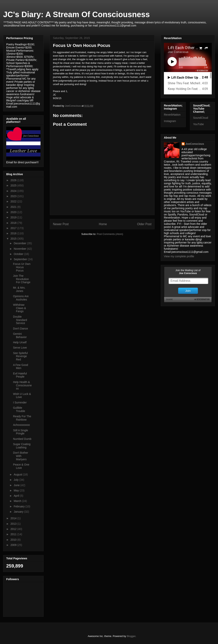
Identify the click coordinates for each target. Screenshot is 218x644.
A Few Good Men (21, 367)
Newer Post (61, 224)
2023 (14, 196)
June (17, 485)
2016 (14, 233)
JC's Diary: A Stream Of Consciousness (76, 14)
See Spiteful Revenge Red (20, 356)
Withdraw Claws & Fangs (19, 308)
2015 (14, 239)
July (16, 480)
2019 (14, 217)
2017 (14, 228)
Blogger (131, 636)
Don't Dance (21, 329)
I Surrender (20, 402)
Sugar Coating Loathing (22, 446)
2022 (14, 201)
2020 (14, 212)
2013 (14, 524)
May (17, 490)
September (21, 259)
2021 (14, 207)
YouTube (198, 124)
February (19, 506)
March (18, 501)
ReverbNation (172, 115)
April (17, 496)
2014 (14, 518)
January (19, 512)
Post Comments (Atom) (110, 234)
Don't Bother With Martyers (21, 456)
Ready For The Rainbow (22, 418)
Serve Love (20, 348)
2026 (14, 180)
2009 (14, 545)
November (20, 249)
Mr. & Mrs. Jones (19, 289)
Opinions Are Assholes (21, 298)
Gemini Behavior (20, 335)
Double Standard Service (20, 320)
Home (103, 224)
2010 (14, 540)
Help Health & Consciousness (22, 385)
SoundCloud (201, 118)
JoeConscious (195, 144)
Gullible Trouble (19, 409)
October (19, 254)
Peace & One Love (21, 466)
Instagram (170, 121)
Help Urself (20, 342)
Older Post (144, 224)
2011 (14, 534)
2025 (14, 185)
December (20, 243)
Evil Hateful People (20, 375)
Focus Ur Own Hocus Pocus (22, 267)
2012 (14, 529)
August (18, 474)
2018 (14, 223)
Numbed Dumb (22, 439)
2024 (14, 191)
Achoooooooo (21, 425)
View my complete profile (179, 256)
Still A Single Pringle (21, 432)
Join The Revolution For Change (22, 279)
